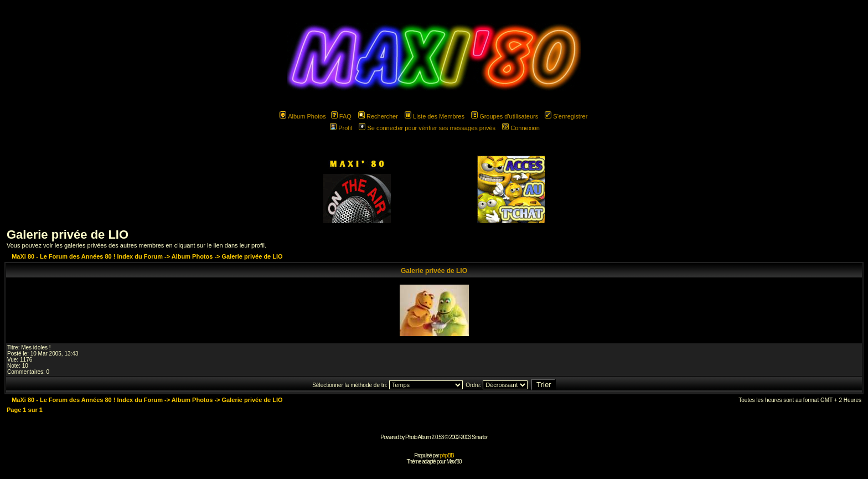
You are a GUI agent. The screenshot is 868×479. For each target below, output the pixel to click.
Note (13, 366)
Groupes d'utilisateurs (505, 116)
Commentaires (25, 372)
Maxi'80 (454, 462)
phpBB (447, 455)
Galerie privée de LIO (68, 235)
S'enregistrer (566, 116)
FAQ (341, 116)
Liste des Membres (435, 116)
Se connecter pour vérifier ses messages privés (427, 128)
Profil (341, 128)
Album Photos (303, 116)
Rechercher (378, 116)
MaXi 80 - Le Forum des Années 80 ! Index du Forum (87, 256)
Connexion (521, 128)
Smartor (480, 437)
